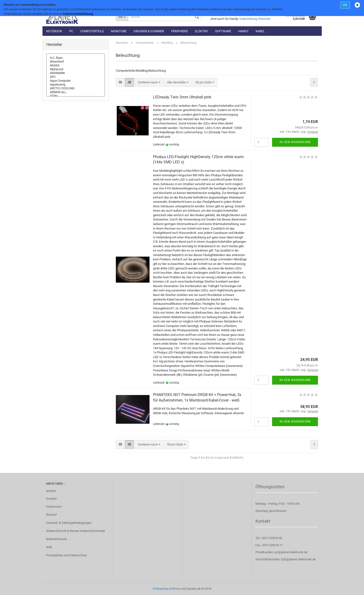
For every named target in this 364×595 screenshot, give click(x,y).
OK (345, 5)
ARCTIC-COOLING (76, 88)
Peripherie (179, 31)
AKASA (76, 65)
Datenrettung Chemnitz (255, 19)
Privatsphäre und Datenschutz (66, 555)
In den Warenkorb (295, 142)
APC (76, 77)
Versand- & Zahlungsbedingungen (69, 523)
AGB (49, 547)
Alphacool (76, 69)
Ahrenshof (76, 62)
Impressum (54, 507)
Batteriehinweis (57, 539)
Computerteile (92, 31)
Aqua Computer (76, 81)
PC (71, 31)
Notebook (54, 31)
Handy (243, 31)
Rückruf (51, 515)
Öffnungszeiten (270, 487)
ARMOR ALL (76, 92)
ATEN (76, 96)
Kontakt (51, 499)
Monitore (119, 31)
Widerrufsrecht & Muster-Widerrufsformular (76, 531)
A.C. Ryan (76, 58)
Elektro (201, 31)
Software (223, 31)
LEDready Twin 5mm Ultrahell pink (182, 97)
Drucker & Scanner (149, 31)
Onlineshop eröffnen (167, 589)
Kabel (260, 31)
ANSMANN (76, 73)
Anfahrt (51, 491)
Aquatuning (76, 85)
